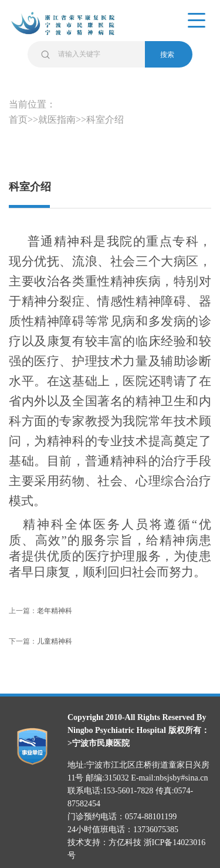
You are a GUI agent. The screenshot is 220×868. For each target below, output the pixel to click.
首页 (18, 120)
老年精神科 (55, 611)
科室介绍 (105, 120)
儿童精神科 (55, 641)
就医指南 (57, 120)
